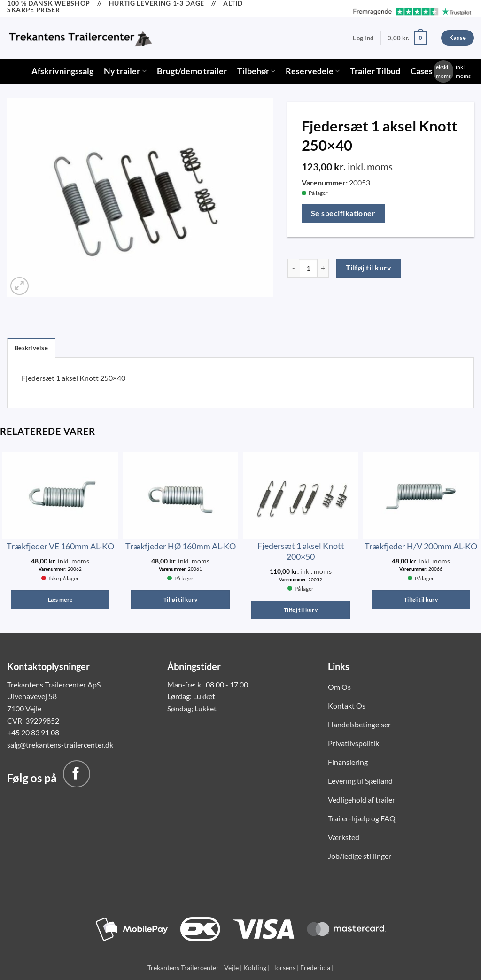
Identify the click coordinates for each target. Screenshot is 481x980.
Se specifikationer (343, 213)
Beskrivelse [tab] (31, 348)
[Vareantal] (308, 268)
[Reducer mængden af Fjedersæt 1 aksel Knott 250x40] (293, 268)
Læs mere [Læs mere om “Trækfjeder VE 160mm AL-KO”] (60, 599)
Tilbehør (256, 71)
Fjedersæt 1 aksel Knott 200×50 (301, 551)
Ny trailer (125, 71)
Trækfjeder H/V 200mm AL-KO (421, 546)
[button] (363, 38)
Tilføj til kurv (369, 268)
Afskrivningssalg (62, 71)
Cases (422, 71)
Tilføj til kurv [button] (180, 599)
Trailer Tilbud (375, 71)
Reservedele (313, 71)
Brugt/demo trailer (192, 71)
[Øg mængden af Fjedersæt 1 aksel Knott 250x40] (323, 268)
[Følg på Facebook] (77, 774)
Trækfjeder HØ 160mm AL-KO (181, 546)
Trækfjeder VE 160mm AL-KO (60, 546)
